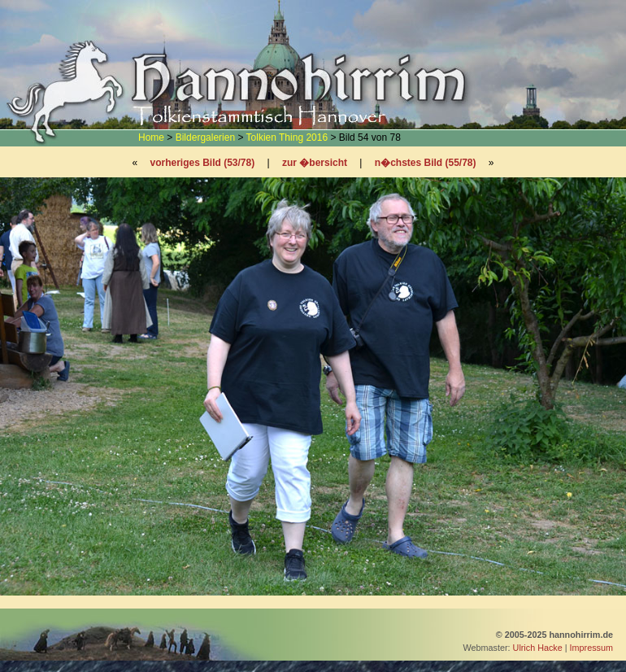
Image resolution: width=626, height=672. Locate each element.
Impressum (591, 648)
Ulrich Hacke (538, 648)
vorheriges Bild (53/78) (202, 163)
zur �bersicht (315, 163)
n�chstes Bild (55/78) (426, 163)
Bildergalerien (205, 137)
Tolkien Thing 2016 (287, 137)
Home (151, 137)
